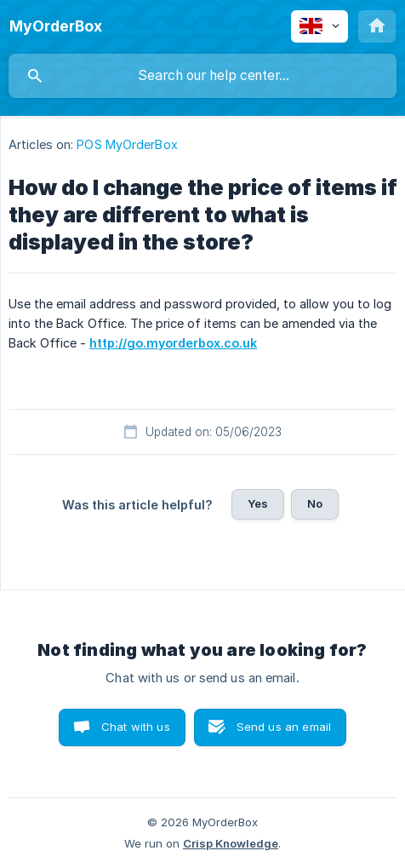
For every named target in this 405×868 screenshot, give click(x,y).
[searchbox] (202, 76)
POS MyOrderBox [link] (127, 144)
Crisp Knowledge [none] (231, 843)
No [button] (315, 503)
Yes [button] (258, 503)
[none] (56, 26)
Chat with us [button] (136, 727)
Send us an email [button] (284, 727)
